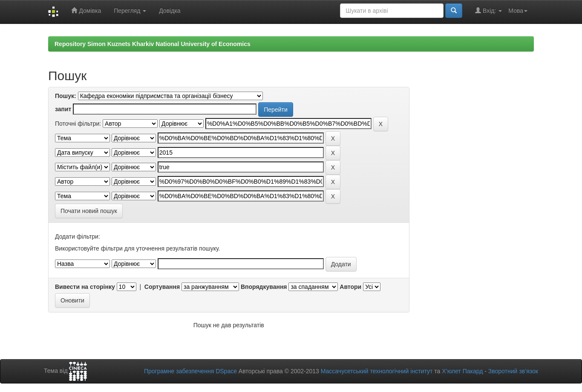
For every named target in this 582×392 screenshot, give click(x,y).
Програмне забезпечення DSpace (190, 371)
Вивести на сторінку (85, 287)
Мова (518, 11)
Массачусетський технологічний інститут (377, 371)
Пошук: (66, 96)
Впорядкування (264, 287)
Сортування (162, 287)
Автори (350, 287)
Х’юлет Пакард (462, 371)
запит (63, 109)
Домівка (86, 10)
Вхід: (488, 10)
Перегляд (130, 11)
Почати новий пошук (89, 211)
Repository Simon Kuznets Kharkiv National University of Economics (153, 44)
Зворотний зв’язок (513, 371)
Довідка (170, 11)
